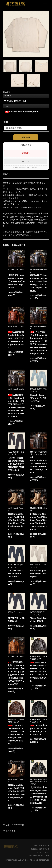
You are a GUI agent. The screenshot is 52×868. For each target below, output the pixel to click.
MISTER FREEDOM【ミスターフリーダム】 (38, 454)
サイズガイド (9, 831)
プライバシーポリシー (41, 846)
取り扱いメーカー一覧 (14, 825)
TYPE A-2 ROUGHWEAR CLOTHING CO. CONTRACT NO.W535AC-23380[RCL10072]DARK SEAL (39, 672)
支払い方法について (42, 852)
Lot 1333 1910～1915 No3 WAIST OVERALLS (16, 574)
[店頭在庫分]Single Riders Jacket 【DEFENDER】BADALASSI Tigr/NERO (16, 281)
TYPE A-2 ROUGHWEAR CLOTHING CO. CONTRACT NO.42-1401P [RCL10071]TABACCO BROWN (16, 734)
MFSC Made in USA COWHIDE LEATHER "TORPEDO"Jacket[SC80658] (39, 466)
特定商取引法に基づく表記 (39, 855)
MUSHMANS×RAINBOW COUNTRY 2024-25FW (39, 782)
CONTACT (26, 137)
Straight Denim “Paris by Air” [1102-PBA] (38, 398)
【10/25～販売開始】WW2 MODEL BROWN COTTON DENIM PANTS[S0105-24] (16, 464)
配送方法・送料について (40, 849)
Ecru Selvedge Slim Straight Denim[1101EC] (39, 574)
